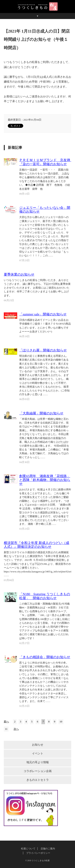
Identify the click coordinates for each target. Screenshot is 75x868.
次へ (16, 729)
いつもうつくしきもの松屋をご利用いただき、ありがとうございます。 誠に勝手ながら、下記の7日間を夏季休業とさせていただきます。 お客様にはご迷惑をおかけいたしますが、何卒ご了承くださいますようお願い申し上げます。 (37, 288)
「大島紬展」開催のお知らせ (41, 413)
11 (6, 729)
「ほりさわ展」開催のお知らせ (43, 350)
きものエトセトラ (38, 780)
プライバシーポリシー (38, 853)
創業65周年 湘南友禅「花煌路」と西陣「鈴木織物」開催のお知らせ (45, 480)
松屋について (28, 849)
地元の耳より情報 (38, 762)
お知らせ (38, 745)
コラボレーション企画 (38, 771)
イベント (38, 753)
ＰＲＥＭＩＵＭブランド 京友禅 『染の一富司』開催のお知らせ (46, 162)
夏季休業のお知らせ (19, 274)
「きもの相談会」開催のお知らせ (45, 657)
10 (61, 722)
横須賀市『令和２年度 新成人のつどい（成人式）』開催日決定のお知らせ (36, 545)
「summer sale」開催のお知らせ (43, 314)
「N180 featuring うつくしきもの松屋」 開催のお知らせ (45, 596)
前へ (6, 722)
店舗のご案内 (48, 849)
